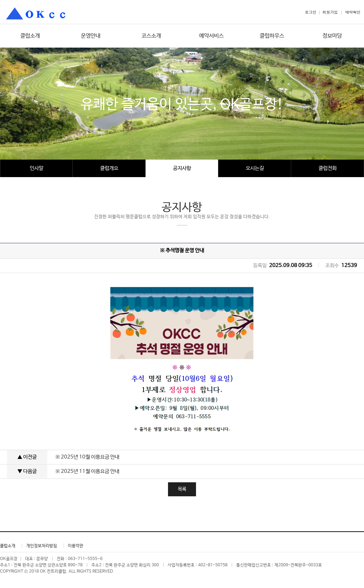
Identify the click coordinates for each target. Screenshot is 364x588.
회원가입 (330, 12)
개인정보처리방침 (42, 546)
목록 (182, 489)
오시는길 (255, 168)
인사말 (37, 168)
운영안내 (91, 36)
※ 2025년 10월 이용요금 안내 (87, 457)
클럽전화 (328, 168)
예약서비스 (211, 36)
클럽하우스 (272, 36)
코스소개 (151, 36)
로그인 (311, 12)
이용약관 (76, 546)
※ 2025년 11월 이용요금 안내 (87, 471)
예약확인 (353, 12)
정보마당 (332, 36)
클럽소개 (30, 36)
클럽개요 (109, 168)
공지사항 (182, 168)
